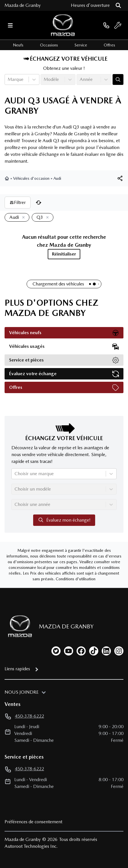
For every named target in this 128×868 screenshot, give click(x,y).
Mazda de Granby (23, 5)
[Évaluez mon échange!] (118, 79)
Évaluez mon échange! (64, 520)
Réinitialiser (64, 254)
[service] (118, 25)
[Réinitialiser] (39, 203)
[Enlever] (22, 218)
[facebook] (81, 651)
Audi (57, 178)
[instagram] (119, 651)
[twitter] (56, 651)
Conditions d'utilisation (76, 579)
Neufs (18, 45)
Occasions (49, 45)
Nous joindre (22, 692)
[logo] (63, 25)
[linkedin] (106, 651)
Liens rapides (17, 669)
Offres (109, 45)
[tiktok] (94, 651)
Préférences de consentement (33, 822)
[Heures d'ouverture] (90, 5)
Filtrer (18, 202)
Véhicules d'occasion (31, 178)
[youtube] (69, 651)
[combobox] (8, 79)
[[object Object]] (120, 178)
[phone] (106, 25)
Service (81, 45)
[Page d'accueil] (18, 626)
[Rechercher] (118, 5)
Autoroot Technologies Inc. (31, 846)
